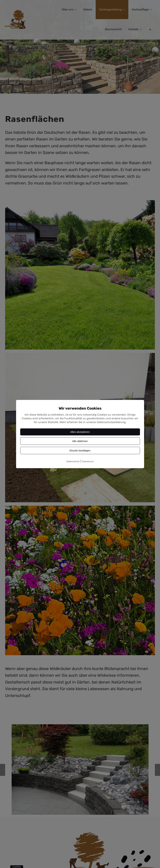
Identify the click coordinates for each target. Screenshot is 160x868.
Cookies (17, 867)
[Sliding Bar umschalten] (150, 29)
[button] (3, 770)
